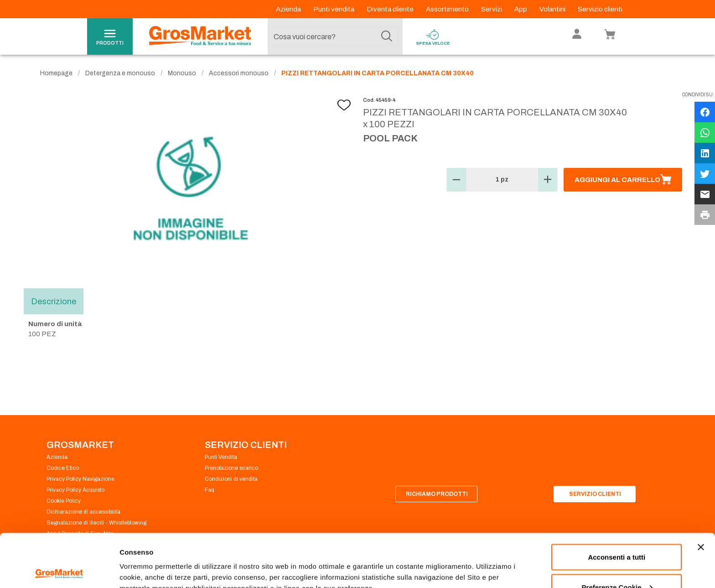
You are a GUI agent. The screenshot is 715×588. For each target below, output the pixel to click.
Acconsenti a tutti (617, 504)
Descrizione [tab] (54, 301)
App (521, 9)
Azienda (289, 9)
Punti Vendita (221, 457)
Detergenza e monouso (120, 73)
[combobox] (333, 36)
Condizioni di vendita (231, 479)
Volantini (553, 9)
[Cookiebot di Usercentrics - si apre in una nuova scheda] (59, 570)
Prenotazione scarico (231, 468)
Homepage (56, 73)
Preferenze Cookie (150, 560)
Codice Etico (63, 468)
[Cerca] (387, 36)
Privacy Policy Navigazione (80, 479)
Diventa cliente (391, 9)
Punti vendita (334, 9)
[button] (456, 180)
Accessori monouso (239, 73)
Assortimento (448, 9)
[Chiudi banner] (701, 494)
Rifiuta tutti (617, 564)
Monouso (182, 73)
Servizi (492, 9)
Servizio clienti (600, 9)
